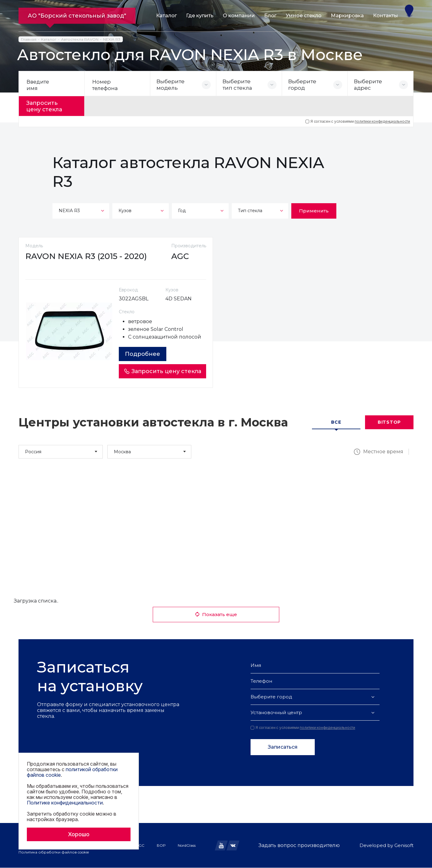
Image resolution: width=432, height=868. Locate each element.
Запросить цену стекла (48, 105)
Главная (29, 39)
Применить (314, 209)
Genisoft (404, 846)
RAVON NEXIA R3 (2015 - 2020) (89, 256)
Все (336, 422)
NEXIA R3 (112, 39)
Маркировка (347, 16)
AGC (140, 845)
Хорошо (79, 834)
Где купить (200, 16)
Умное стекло (304, 16)
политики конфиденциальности (382, 119)
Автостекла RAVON (80, 39)
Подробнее (144, 354)
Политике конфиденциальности (65, 803)
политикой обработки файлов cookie (72, 772)
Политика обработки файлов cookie (54, 852)
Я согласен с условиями (358, 120)
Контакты (386, 16)
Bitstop (389, 422)
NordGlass (187, 845)
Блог (270, 16)
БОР (161, 845)
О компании (239, 16)
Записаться (283, 747)
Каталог (166, 16)
